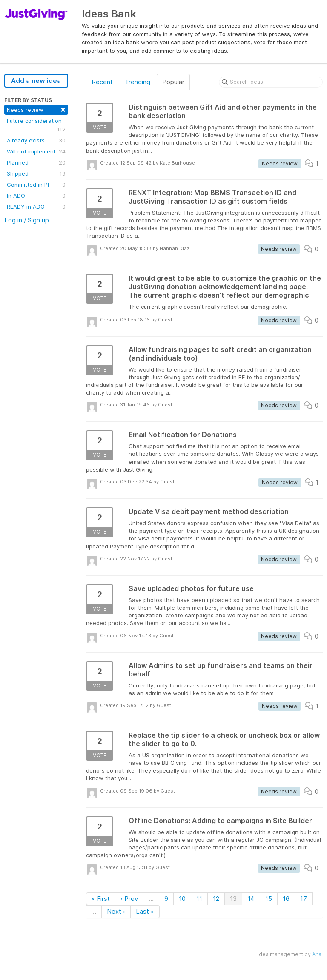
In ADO (36, 196)
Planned (36, 162)
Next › (116, 911)
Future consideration (36, 125)
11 (199, 899)
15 (269, 899)
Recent (102, 82)
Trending (138, 82)
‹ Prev (129, 899)
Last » (145, 911)
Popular (173, 82)
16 (286, 899)
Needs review (36, 109)
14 (251, 899)
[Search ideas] (271, 82)
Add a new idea (36, 81)
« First (101, 899)
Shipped (36, 173)
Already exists (36, 140)
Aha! (317, 954)
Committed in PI (36, 185)
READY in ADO (36, 207)
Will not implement (36, 151)
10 (182, 899)
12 (216, 899)
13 (233, 899)
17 (304, 899)
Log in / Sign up (27, 220)
